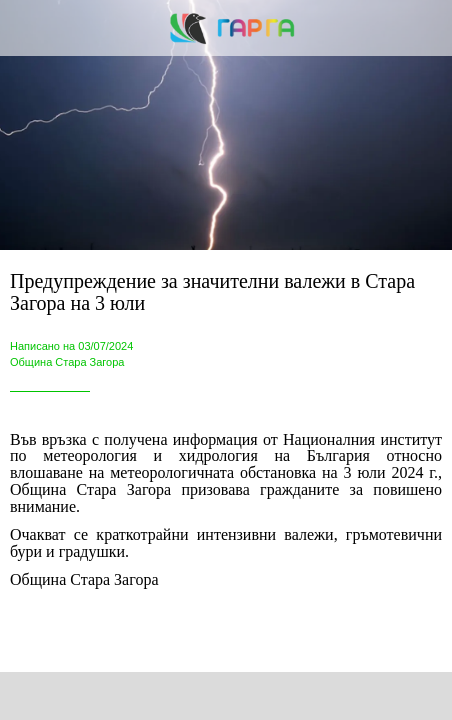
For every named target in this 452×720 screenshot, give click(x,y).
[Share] (121, 696)
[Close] (28, 28)
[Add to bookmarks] (331, 696)
